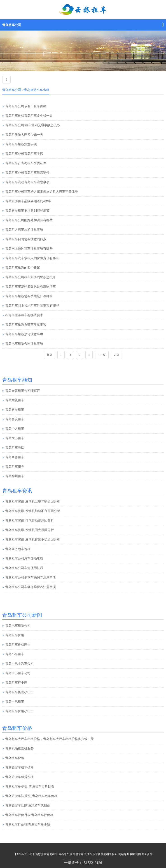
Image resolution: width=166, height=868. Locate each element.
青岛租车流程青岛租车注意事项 (27, 182)
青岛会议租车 (15, 419)
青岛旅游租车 (15, 410)
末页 (117, 355)
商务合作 (147, 854)
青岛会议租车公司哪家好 (23, 391)
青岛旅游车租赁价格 (19, 777)
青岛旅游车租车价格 (19, 767)
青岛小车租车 (15, 655)
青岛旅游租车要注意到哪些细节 (27, 211)
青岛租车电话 (15, 448)
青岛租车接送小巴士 (19, 693)
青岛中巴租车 (15, 702)
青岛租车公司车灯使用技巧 (24, 568)
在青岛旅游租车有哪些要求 (24, 315)
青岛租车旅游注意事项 (21, 144)
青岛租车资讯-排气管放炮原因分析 (29, 521)
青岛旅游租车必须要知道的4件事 (28, 201)
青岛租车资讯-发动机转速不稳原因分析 (33, 540)
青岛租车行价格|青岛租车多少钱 (28, 824)
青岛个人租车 (15, 429)
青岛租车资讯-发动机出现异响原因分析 (33, 502)
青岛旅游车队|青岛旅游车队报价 (28, 805)
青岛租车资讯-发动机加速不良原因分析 (33, 511)
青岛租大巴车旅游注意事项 (24, 230)
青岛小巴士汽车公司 (19, 664)
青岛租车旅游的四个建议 (23, 268)
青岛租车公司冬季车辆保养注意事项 (30, 577)
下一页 (102, 355)
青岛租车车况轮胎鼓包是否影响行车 (30, 287)
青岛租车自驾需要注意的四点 (26, 239)
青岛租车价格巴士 (18, 645)
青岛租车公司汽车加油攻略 (24, 559)
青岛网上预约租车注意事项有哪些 (29, 249)
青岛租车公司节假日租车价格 (26, 106)
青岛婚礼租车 (15, 400)
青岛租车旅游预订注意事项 (24, 334)
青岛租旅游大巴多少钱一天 (24, 135)
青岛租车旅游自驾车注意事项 (26, 325)
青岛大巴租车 (15, 438)
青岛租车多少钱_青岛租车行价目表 (30, 786)
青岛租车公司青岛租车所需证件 (27, 173)
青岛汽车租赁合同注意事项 (24, 344)
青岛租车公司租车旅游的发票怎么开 (30, 277)
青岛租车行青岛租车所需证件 (26, 163)
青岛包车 (64, 854)
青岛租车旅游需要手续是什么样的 (29, 296)
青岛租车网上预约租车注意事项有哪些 (32, 306)
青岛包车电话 (78, 854)
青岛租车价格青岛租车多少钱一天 (29, 116)
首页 (49, 355)
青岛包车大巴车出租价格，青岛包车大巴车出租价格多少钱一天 (49, 739)
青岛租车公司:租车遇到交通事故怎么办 (33, 125)
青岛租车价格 (15, 636)
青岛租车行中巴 (16, 683)
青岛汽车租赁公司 (18, 626)
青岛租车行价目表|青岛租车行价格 (29, 815)
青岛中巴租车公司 (18, 674)
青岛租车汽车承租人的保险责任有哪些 (32, 258)
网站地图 (136, 854)
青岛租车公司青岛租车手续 (24, 154)
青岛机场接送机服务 (19, 748)
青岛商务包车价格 (18, 549)
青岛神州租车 (15, 476)
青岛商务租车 (15, 457)
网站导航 (124, 854)
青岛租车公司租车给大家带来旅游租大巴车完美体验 (42, 192)
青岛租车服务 (15, 467)
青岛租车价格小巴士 (19, 712)
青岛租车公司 (12, 25)
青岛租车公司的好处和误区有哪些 (29, 220)
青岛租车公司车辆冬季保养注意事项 (30, 587)
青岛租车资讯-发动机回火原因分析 (29, 530)
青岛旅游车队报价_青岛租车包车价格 (31, 796)
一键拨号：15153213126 (83, 863)
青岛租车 (52, 854)
